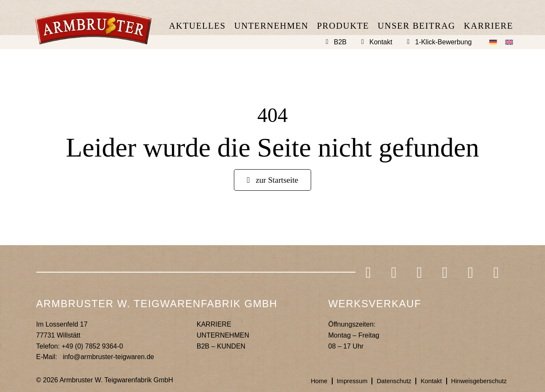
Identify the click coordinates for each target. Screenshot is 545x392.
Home (306, 383)
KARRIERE (214, 326)
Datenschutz (386, 383)
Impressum (341, 383)
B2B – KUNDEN (221, 348)
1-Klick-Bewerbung (443, 42)
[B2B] (327, 42)
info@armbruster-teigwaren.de (108, 358)
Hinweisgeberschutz (476, 383)
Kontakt (381, 42)
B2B (340, 42)
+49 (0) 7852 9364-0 (92, 348)
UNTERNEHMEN (223, 337)
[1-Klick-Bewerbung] (408, 42)
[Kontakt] (363, 42)
